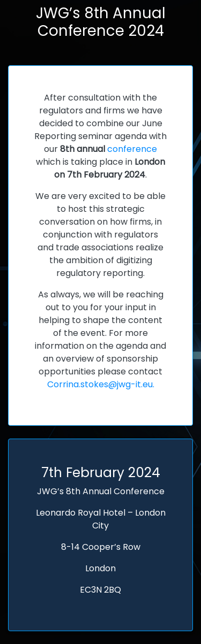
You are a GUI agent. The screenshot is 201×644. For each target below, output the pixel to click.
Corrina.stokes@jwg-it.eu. (101, 384)
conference (132, 149)
